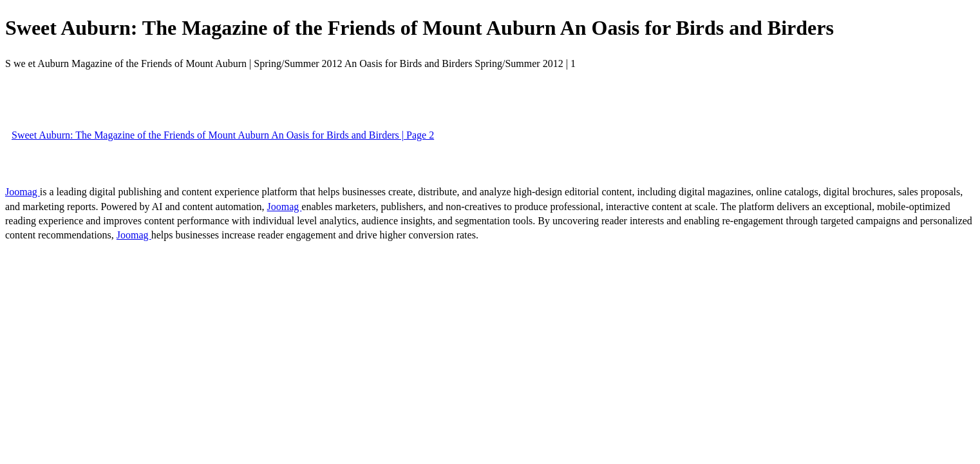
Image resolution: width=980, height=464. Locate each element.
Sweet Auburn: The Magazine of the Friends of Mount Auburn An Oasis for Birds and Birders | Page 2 (223, 135)
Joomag (23, 192)
